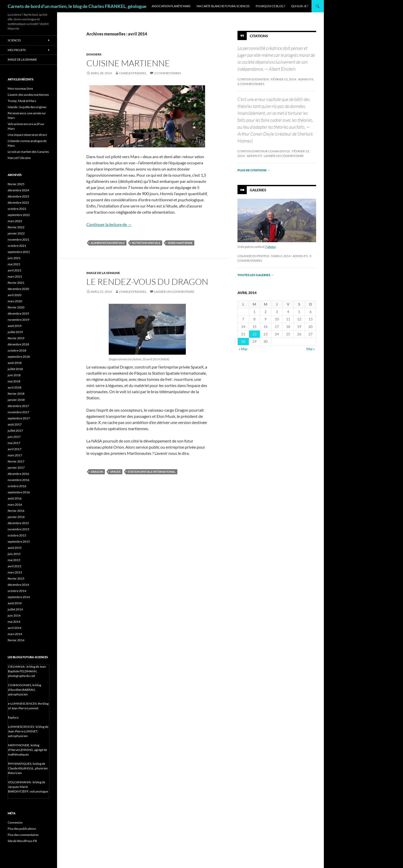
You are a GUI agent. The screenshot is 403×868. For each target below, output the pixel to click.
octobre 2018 (17, 350)
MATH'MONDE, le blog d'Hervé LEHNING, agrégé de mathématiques (28, 750)
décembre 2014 (18, 585)
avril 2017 (15, 449)
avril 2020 (15, 295)
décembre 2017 (18, 406)
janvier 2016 (16, 517)
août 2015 (15, 548)
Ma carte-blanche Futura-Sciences (223, 6)
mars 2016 (15, 504)
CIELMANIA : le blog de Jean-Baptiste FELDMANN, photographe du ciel (27, 671)
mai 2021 (14, 264)
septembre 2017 (19, 418)
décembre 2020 (18, 289)
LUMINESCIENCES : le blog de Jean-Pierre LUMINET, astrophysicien (28, 731)
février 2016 (16, 511)
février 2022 (16, 227)
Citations (259, 36)
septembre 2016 (19, 492)
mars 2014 (15, 634)
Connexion (15, 822)
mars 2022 (15, 221)
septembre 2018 (19, 357)
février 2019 (16, 338)
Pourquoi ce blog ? (270, 6)
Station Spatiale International (152, 472)
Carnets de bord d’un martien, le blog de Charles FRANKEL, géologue (77, 6)
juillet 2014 (15, 609)
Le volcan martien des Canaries (28, 152)
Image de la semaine (103, 273)
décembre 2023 (18, 196)
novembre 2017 (19, 412)
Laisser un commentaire (174, 292)
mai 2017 (14, 443)
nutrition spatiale (146, 243)
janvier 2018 (16, 400)
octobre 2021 (17, 246)
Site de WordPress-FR (22, 841)
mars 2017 (15, 455)
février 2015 (16, 578)
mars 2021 (15, 276)
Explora (13, 717)
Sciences (14, 40)
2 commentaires (168, 73)
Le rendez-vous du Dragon (147, 282)
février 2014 (16, 640)
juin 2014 (14, 615)
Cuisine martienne (128, 63)
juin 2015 (14, 554)
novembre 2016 (19, 480)
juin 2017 (14, 437)
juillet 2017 (15, 431)
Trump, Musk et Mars (22, 101)
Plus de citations (254, 170)
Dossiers (94, 54)
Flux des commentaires (23, 835)
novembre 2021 (19, 239)
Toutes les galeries (256, 275)
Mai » (311, 349)
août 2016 (15, 498)
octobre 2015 (17, 535)
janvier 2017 (16, 468)
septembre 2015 (19, 541)
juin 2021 (14, 258)
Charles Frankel (133, 73)
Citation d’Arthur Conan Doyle (264, 151)
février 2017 (16, 461)
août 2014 (15, 603)
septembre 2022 (19, 215)
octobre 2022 (17, 209)
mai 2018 (14, 381)
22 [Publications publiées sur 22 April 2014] (254, 334)
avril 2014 (15, 628)
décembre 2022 (18, 202)
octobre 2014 (17, 591)
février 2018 (16, 394)
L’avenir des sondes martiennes (28, 95)
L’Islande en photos (253, 256)
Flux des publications (22, 829)
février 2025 (16, 184)
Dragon (97, 472)
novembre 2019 (19, 320)
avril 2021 (15, 270)
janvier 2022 (16, 233)
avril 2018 (15, 387)
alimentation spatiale (108, 243)
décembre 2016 (18, 474)
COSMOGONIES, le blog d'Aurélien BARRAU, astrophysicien (25, 690)
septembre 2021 (19, 252)
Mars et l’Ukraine (19, 158)
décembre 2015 (18, 523)
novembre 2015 (19, 529)
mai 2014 (14, 622)
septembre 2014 (19, 597)
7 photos (270, 247)
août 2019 (15, 326)
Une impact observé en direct (27, 135)
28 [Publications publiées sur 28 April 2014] (243, 341)
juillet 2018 (15, 369)
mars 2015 (15, 572)
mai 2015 (14, 560)
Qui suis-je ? (300, 6)
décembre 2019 (18, 313)
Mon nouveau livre (20, 88)
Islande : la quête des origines (27, 107)
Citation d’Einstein (253, 79)
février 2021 (16, 283)
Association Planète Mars (171, 6)
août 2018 (15, 363)
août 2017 (15, 424)
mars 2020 (15, 301)
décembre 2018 (18, 344)
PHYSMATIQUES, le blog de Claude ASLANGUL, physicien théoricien (28, 768)
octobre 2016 (17, 486)
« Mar (243, 349)
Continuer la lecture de (109, 224)
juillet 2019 (15, 332)
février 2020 (16, 307)
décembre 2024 (18, 190)
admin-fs (306, 79)
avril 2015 (15, 566)
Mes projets (17, 50)
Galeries (258, 190)
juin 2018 (14, 375)
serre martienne (180, 243)
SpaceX (115, 472)
